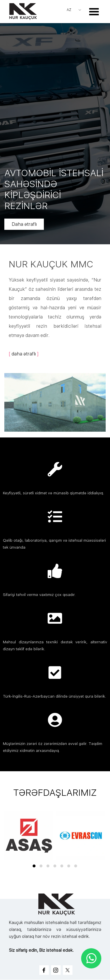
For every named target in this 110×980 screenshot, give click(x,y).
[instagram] (56, 970)
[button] (34, 866)
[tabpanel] (55, 308)
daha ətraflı (24, 354)
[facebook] (44, 970)
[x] (68, 970)
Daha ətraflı (31, 224)
